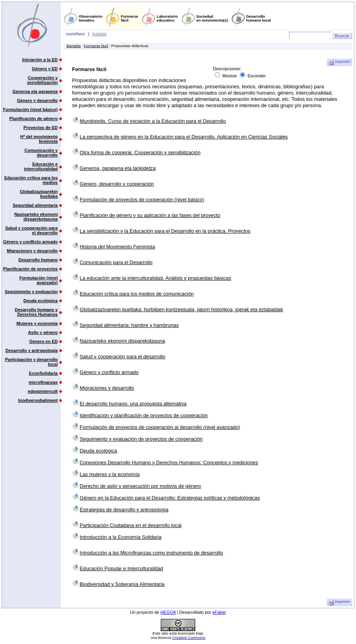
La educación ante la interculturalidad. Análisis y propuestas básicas (155, 278)
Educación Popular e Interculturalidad (121, 568)
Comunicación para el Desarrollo (116, 262)
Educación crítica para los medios (31, 180)
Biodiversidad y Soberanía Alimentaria (122, 584)
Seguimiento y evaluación (31, 292)
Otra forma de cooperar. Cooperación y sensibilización (140, 152)
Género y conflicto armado (30, 242)
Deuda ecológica (41, 301)
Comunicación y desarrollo (41, 153)
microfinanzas (43, 382)
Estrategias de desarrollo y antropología (124, 510)
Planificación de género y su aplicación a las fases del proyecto (150, 215)
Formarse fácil (96, 46)
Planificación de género (34, 119)
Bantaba (74, 46)
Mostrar (226, 76)
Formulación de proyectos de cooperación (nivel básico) (142, 200)
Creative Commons (189, 638)
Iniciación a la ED (40, 60)
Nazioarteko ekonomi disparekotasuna (36, 217)
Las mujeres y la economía (110, 474)
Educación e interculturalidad (41, 166)
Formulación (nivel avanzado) (38, 280)
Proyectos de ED (41, 128)
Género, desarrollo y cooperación (117, 184)
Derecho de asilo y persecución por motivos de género (140, 486)
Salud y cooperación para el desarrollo (31, 230)
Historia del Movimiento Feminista (117, 247)
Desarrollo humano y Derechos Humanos (36, 312)
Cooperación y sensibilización (42, 80)
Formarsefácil (129, 18)
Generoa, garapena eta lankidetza (118, 168)
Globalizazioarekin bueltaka (39, 194)
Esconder (253, 76)
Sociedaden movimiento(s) (212, 18)
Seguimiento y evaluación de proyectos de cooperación (141, 439)
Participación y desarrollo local (32, 362)
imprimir (339, 62)
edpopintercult (43, 391)
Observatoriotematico (91, 18)
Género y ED (45, 69)
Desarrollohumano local (259, 18)
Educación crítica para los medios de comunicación (137, 294)
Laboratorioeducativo (167, 18)
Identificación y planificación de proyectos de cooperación (144, 415)
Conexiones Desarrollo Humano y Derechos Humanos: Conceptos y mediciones (169, 462)
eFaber (219, 612)
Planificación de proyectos (30, 269)
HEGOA (168, 612)
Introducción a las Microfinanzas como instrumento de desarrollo (151, 553)
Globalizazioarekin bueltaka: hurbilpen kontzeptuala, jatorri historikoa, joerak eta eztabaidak (181, 309)
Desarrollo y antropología (32, 350)
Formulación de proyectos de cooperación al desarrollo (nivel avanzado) (160, 427)
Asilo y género (43, 332)
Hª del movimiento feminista (39, 139)
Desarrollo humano (38, 260)
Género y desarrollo (37, 100)
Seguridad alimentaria (35, 205)
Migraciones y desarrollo (33, 251)
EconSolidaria (43, 373)
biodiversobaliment (38, 400)
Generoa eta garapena (35, 91)
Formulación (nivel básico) (30, 109)
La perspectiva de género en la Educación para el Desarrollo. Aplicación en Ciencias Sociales (184, 137)
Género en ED (43, 341)
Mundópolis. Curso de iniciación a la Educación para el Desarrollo (153, 121)
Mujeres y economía (37, 323)
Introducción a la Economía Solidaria (120, 537)
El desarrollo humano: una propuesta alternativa (133, 404)
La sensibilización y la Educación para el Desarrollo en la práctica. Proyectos (165, 231)
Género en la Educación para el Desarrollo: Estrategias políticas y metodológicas (170, 498)
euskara (99, 34)
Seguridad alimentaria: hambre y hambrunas (129, 325)
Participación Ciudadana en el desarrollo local (131, 525)
